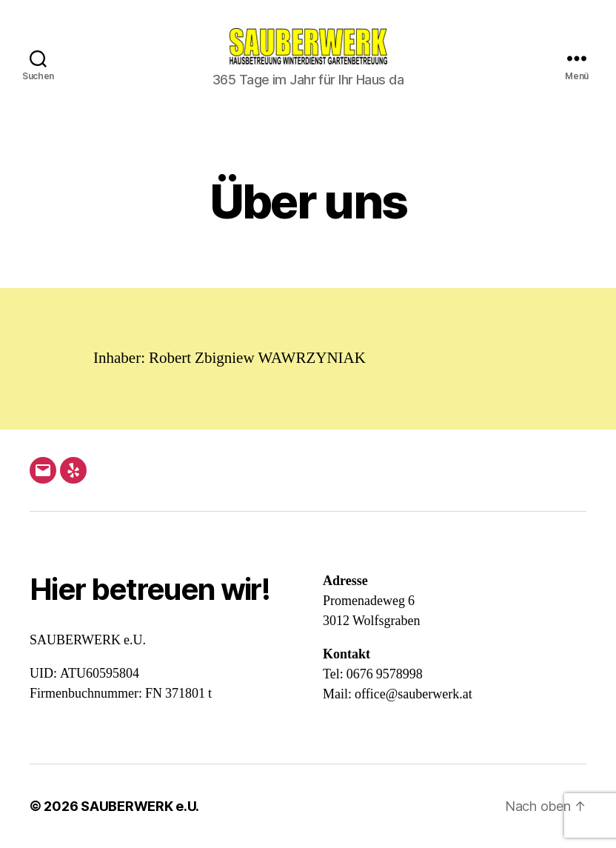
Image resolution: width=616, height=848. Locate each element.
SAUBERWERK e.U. (140, 806)
